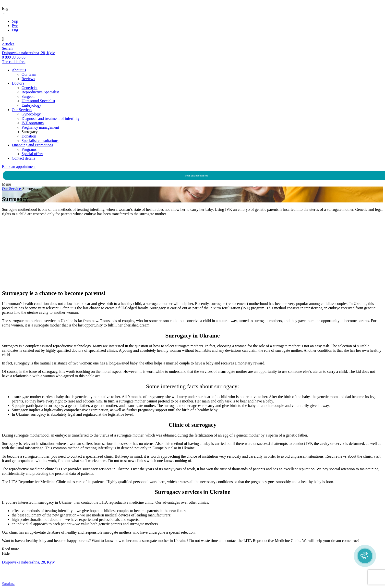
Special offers (32, 154)
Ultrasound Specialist (38, 101)
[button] (365, 556)
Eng (15, 30)
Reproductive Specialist (40, 92)
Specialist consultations (40, 141)
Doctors (18, 83)
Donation (29, 136)
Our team (29, 74)
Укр (15, 21)
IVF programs (33, 123)
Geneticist (30, 88)
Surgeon (28, 96)
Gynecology (31, 114)
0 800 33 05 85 (14, 558)
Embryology (31, 105)
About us (19, 70)
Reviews (28, 79)
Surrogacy (30, 132)
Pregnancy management (40, 127)
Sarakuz (8, 584)
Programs (29, 149)
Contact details (24, 158)
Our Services (22, 110)
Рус (15, 26)
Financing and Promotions (32, 145)
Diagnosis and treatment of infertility (51, 119)
